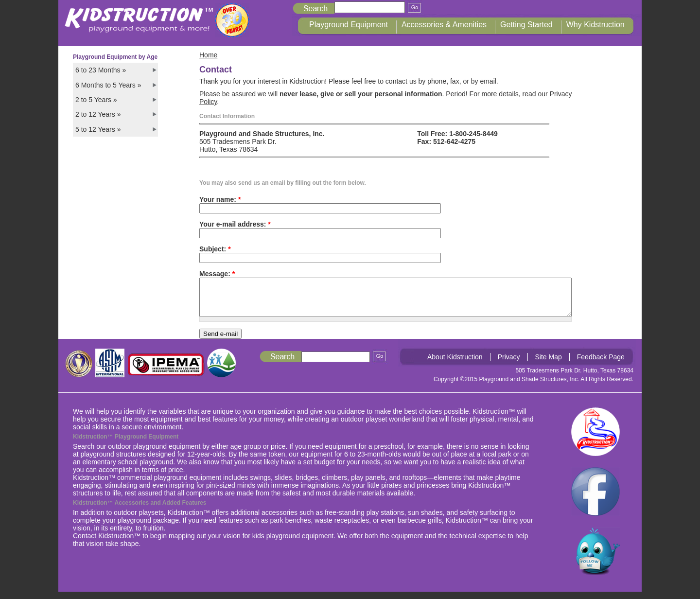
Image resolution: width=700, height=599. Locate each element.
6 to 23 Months (101, 70)
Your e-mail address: (235, 224)
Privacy (509, 364)
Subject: (215, 249)
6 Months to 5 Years (108, 85)
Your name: (220, 199)
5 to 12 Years (98, 129)
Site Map (549, 364)
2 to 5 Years (96, 100)
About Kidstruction (455, 364)
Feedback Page (601, 364)
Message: (217, 274)
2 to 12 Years (98, 114)
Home (208, 55)
